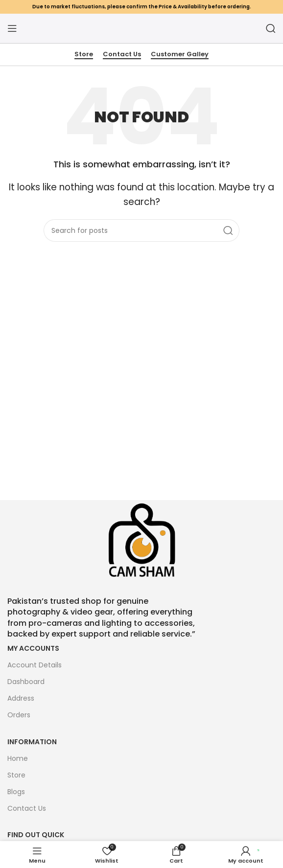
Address (21, 698)
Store (84, 55)
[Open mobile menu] (12, 28)
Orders (19, 715)
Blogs (16, 792)
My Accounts (33, 648)
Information (32, 742)
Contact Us (122, 55)
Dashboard (26, 682)
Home (18, 758)
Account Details (35, 665)
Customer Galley (180, 55)
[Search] (271, 28)
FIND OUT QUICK (36, 835)
